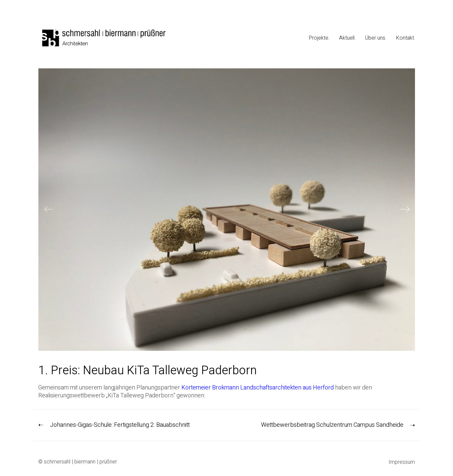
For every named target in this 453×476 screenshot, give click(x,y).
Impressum (402, 462)
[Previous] (49, 210)
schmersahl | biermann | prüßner (80, 462)
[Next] (405, 210)
